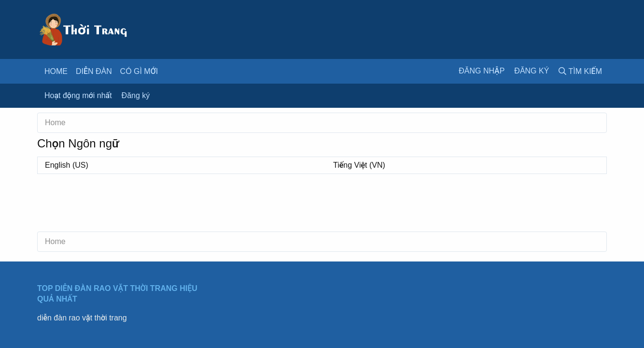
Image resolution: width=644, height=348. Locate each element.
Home (56, 71)
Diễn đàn (94, 71)
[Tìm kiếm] (580, 71)
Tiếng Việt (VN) (359, 165)
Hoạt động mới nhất (78, 95)
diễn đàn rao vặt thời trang (82, 318)
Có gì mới (139, 71)
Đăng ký (136, 95)
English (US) (67, 165)
